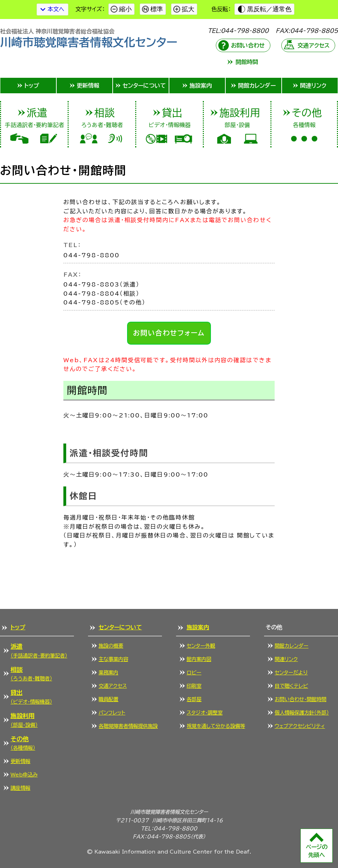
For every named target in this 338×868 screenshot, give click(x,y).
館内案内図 (199, 659)
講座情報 (20, 788)
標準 (157, 9)
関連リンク (286, 659)
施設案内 (198, 627)
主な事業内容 (113, 659)
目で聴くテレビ (291, 686)
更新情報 (20, 761)
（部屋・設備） (24, 719)
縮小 (125, 9)
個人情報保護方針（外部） (302, 713)
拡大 (188, 9)
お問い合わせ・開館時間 (301, 699)
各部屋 (194, 699)
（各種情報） (23, 743)
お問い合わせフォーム (169, 333)
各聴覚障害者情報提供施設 (128, 726)
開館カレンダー (292, 646)
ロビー (194, 672)
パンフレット (112, 713)
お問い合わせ (248, 45)
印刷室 (194, 686)
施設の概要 (111, 646)
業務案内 (108, 672)
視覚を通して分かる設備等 (216, 726)
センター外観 (201, 646)
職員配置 (108, 699)
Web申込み (24, 775)
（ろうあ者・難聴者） (31, 673)
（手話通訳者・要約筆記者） (39, 650)
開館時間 (247, 62)
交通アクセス (314, 45)
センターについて (120, 627)
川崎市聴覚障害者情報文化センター (89, 38)
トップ (18, 627)
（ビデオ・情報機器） (31, 696)
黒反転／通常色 (269, 9)
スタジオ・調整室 (205, 713)
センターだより (291, 672)
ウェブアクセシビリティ (300, 726)
